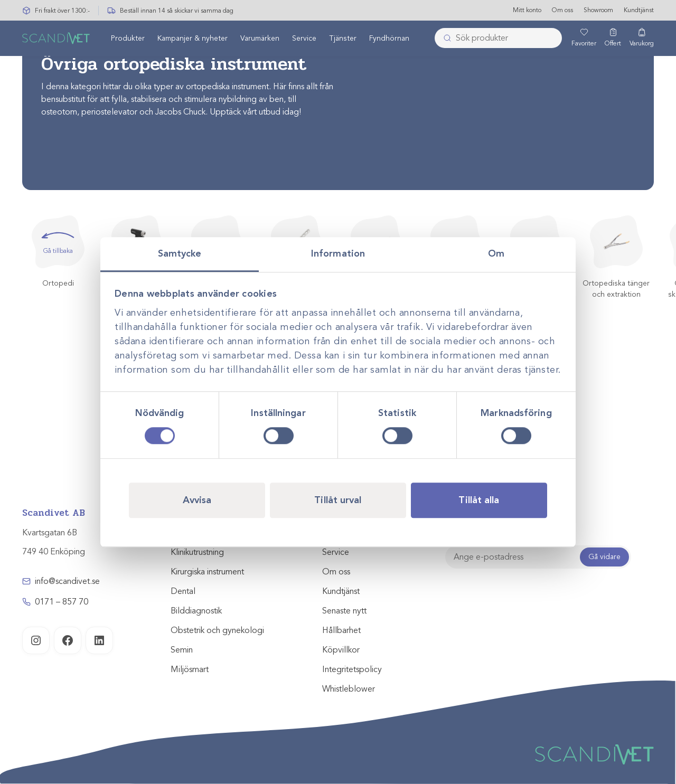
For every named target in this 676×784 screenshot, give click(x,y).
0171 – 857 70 (62, 602)
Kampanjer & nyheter (193, 39)
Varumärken (260, 39)
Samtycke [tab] (180, 253)
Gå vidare (604, 557)
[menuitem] (128, 39)
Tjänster (343, 39)
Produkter (128, 39)
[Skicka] (444, 39)
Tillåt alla (479, 500)
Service (304, 39)
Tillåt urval (338, 500)
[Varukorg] (642, 39)
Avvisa (197, 500)
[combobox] (498, 39)
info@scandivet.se (67, 581)
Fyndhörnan (389, 39)
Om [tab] (496, 253)
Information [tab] (338, 253)
